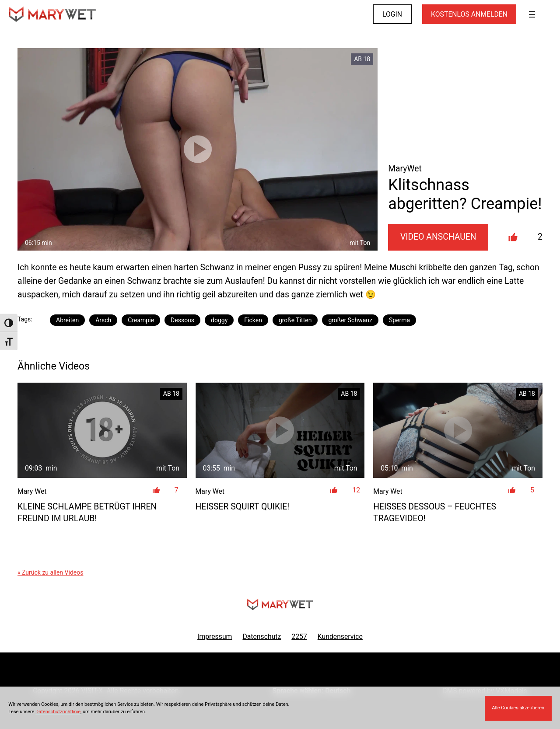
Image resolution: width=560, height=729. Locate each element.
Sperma (399, 320)
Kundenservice (340, 637)
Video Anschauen (438, 237)
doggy (219, 320)
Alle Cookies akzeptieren (518, 708)
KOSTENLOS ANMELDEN (469, 14)
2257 (299, 637)
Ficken (253, 320)
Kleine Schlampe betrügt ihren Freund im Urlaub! (87, 513)
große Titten (295, 320)
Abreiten (67, 320)
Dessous (182, 320)
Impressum (215, 637)
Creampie (141, 320)
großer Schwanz (350, 320)
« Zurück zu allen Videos (50, 572)
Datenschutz (262, 637)
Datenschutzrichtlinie (58, 712)
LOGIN (392, 14)
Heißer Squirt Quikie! (243, 507)
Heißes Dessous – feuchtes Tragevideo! (435, 513)
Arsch (103, 320)
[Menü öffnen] (532, 14)
